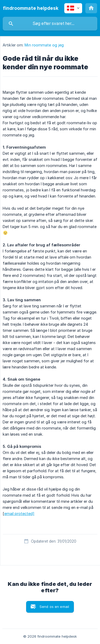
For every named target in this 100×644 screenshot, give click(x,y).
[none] (31, 8)
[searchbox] (50, 24)
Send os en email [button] (54, 607)
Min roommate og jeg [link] (44, 45)
